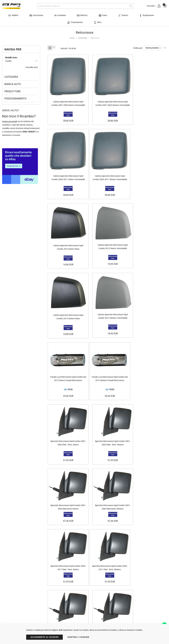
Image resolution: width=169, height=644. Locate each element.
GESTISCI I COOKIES (78, 637)
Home (72, 38)
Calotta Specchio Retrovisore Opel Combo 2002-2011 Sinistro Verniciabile (66, 174)
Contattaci (81, 599)
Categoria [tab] (11, 77)
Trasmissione (151, 15)
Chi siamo (81, 596)
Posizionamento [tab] (15, 98)
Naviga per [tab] (13, 49)
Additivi (16, 15)
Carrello (50, 599)
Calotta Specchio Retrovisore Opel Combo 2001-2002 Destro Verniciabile (66, 102)
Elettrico (74, 15)
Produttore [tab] (13, 91)
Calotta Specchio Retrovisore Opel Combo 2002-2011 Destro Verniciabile (148, 102)
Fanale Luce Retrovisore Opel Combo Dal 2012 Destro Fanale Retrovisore (148, 234)
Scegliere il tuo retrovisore (118, 603)
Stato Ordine (52, 603)
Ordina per (138, 48)
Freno (91, 15)
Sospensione (128, 15)
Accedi (49, 596)
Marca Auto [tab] (13, 84)
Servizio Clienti (53, 606)
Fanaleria (55, 15)
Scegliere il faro (113, 599)
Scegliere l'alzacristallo (116, 606)
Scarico (108, 15)
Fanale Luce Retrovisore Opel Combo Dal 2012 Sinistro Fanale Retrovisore (66, 301)
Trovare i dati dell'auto (116, 596)
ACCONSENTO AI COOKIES (44, 637)
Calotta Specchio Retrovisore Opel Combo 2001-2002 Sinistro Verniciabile (107, 102)
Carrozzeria (35, 15)
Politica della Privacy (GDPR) (89, 603)
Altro (85, 22)
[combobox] (86, 6)
